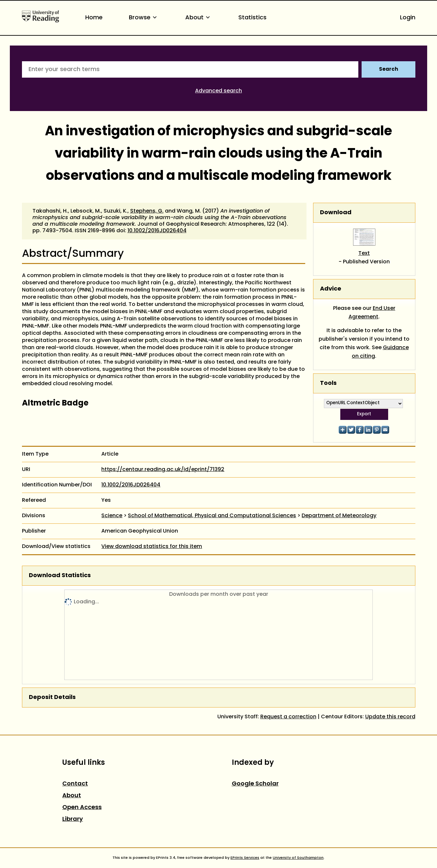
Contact (75, 784)
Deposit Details (52, 698)
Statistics (252, 18)
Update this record (390, 717)
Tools (328, 383)
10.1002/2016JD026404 (157, 231)
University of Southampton (298, 858)
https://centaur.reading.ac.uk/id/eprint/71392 (163, 470)
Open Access (82, 808)
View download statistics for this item (152, 547)
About (199, 18)
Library (73, 819)
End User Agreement (372, 313)
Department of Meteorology (339, 516)
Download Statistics (60, 576)
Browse (144, 18)
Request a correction (288, 717)
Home (94, 18)
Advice (331, 289)
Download (336, 213)
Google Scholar (255, 784)
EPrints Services (245, 858)
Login (408, 18)
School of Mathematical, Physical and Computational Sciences (212, 516)
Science (112, 516)
